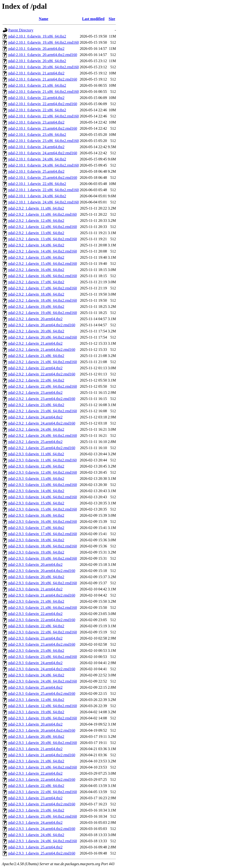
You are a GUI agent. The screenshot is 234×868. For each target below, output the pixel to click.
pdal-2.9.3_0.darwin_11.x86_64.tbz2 (36, 454)
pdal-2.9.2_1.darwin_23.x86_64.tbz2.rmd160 (43, 411)
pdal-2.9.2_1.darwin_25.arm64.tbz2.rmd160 (42, 448)
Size (112, 19)
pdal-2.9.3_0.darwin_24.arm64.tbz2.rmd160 (42, 669)
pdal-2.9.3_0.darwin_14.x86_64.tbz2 (36, 491)
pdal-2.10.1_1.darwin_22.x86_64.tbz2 (37, 184)
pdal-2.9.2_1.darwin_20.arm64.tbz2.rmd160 (42, 325)
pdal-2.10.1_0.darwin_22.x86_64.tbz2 (37, 110)
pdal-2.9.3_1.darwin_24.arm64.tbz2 (35, 823)
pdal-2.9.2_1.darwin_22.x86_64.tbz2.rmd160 (43, 386)
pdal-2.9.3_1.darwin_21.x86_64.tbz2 (36, 761)
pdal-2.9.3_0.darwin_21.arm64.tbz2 (35, 589)
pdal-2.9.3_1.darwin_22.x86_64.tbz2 (36, 786)
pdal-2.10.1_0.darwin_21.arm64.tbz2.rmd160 (43, 79)
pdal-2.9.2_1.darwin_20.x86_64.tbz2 (36, 331)
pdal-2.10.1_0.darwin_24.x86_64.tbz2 (37, 159)
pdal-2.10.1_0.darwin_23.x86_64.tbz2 (37, 135)
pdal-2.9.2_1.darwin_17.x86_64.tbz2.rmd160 (43, 288)
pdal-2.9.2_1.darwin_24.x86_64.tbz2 (36, 429)
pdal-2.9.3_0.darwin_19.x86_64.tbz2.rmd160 (43, 558)
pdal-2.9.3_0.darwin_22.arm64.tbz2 (35, 614)
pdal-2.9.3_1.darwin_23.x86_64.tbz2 (36, 810)
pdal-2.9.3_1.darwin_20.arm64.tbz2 (35, 724)
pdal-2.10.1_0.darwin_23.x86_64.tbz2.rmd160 (44, 141)
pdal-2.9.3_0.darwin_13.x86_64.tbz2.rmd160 (43, 485)
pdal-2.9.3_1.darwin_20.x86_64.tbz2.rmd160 (43, 743)
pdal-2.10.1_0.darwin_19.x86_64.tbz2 (37, 36)
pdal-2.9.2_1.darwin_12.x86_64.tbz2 (36, 221)
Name (43, 19)
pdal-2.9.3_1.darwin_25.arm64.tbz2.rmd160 (42, 853)
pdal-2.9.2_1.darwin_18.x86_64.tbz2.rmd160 (43, 300)
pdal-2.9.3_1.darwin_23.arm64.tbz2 (35, 798)
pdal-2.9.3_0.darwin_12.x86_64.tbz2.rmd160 (43, 472)
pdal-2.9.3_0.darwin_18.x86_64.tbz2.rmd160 (43, 546)
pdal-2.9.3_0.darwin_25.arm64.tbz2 (35, 687)
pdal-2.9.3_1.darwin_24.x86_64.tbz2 (36, 835)
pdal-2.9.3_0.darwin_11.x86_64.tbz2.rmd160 (43, 460)
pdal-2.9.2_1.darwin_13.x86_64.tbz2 (36, 233)
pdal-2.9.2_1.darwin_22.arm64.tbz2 (35, 368)
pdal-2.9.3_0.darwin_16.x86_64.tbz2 (36, 515)
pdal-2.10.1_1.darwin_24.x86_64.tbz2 (37, 196)
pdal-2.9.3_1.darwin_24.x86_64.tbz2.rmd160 (43, 841)
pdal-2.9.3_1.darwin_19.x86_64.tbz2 (36, 712)
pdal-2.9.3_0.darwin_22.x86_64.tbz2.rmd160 (43, 632)
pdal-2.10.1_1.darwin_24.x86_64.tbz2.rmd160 (44, 202)
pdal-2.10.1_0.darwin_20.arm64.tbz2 (36, 49)
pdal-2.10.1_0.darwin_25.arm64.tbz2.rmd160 (43, 178)
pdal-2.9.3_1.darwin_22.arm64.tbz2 (35, 773)
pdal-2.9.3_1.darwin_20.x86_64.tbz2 (36, 737)
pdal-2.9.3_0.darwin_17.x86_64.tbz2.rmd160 (43, 534)
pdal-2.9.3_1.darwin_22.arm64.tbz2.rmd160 (42, 780)
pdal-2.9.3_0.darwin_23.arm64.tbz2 (35, 638)
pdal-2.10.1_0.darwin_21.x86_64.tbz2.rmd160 (44, 92)
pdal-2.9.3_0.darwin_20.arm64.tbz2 (35, 565)
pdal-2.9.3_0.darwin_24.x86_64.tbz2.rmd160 (43, 681)
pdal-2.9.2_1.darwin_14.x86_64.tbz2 (36, 245)
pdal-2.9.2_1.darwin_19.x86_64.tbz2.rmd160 (43, 313)
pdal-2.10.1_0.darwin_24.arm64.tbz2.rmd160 (43, 153)
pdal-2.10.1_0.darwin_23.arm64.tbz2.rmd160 (43, 128)
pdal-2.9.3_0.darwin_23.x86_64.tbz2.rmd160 (43, 657)
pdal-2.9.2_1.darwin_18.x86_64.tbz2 (36, 294)
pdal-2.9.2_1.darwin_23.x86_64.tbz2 (36, 405)
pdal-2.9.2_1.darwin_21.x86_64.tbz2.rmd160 (43, 362)
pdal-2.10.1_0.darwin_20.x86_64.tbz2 (37, 61)
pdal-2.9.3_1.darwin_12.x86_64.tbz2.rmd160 (43, 706)
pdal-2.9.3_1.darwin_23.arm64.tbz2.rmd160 (42, 804)
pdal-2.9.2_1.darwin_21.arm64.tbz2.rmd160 (42, 350)
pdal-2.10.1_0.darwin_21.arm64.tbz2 (36, 73)
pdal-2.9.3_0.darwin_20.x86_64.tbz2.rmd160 (43, 583)
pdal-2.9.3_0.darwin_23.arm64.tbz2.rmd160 (42, 644)
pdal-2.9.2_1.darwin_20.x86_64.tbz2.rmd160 (43, 337)
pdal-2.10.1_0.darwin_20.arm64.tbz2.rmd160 (43, 55)
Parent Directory (21, 30)
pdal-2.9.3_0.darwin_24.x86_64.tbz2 (36, 675)
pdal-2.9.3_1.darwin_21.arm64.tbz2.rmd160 (42, 755)
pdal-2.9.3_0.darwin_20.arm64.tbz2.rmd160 (42, 571)
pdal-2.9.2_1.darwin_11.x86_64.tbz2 (36, 208)
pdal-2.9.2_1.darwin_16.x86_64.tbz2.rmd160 (43, 276)
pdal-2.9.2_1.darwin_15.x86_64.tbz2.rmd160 (43, 264)
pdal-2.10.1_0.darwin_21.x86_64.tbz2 (37, 85)
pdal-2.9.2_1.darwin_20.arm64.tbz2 (35, 319)
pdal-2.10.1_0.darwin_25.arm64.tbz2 (36, 171)
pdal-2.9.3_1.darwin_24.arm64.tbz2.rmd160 (42, 829)
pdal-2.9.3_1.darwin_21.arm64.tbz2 (35, 749)
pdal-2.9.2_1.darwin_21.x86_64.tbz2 (36, 356)
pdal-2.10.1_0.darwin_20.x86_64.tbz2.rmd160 (44, 67)
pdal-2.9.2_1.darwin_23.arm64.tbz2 (35, 393)
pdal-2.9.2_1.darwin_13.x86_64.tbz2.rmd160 (43, 239)
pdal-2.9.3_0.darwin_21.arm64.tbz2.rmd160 (42, 595)
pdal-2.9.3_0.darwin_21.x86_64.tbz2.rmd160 (43, 608)
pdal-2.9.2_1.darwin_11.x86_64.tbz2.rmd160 (43, 214)
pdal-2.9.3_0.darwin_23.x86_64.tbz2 (36, 651)
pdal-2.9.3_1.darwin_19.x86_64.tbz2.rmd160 (43, 718)
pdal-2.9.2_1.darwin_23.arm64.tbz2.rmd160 (42, 399)
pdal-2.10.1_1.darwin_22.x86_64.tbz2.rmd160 (44, 190)
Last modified (93, 19)
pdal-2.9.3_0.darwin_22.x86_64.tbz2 (36, 626)
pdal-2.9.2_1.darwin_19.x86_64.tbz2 (36, 307)
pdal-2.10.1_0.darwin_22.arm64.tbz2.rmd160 (43, 104)
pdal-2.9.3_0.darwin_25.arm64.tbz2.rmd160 (42, 694)
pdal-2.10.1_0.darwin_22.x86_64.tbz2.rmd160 (44, 116)
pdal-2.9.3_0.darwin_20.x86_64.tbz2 (36, 577)
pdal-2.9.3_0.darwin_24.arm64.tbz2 (35, 663)
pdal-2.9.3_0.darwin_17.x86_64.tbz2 (36, 528)
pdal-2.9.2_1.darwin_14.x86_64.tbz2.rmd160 (43, 251)
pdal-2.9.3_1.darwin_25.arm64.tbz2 (35, 847)
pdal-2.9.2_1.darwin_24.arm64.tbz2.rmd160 (42, 423)
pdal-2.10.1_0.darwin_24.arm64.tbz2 (36, 147)
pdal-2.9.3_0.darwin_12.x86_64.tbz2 (36, 466)
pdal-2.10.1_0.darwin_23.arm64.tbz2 (36, 122)
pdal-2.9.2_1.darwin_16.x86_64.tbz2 (36, 270)
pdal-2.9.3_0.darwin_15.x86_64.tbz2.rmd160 (43, 509)
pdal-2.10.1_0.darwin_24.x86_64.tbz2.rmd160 (44, 165)
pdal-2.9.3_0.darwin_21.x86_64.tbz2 (36, 601)
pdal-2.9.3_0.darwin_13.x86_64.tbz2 (36, 479)
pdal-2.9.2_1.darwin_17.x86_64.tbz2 (36, 282)
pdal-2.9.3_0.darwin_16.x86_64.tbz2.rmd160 (43, 522)
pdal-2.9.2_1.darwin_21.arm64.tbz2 (35, 343)
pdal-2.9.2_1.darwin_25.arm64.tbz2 (35, 442)
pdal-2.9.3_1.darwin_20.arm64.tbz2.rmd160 (42, 730)
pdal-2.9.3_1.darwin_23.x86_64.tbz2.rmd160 (43, 816)
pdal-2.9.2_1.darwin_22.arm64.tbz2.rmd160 (42, 374)
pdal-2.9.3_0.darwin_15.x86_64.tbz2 (36, 503)
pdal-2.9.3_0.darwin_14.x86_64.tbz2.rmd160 (43, 497)
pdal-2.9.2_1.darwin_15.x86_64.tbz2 (36, 257)
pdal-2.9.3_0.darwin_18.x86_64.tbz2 (36, 540)
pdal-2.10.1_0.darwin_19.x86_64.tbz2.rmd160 (44, 42)
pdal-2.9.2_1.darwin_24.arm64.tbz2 (35, 417)
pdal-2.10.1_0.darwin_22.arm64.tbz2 (36, 98)
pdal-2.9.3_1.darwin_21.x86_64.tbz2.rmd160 (43, 767)
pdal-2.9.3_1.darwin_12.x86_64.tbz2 (36, 700)
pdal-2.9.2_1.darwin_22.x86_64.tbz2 (36, 380)
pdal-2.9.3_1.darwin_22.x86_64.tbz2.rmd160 (43, 792)
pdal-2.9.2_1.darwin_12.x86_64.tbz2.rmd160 (43, 227)
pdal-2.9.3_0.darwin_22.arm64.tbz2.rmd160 (42, 620)
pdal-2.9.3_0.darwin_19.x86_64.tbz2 (36, 552)
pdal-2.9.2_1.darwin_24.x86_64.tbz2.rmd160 (43, 436)
